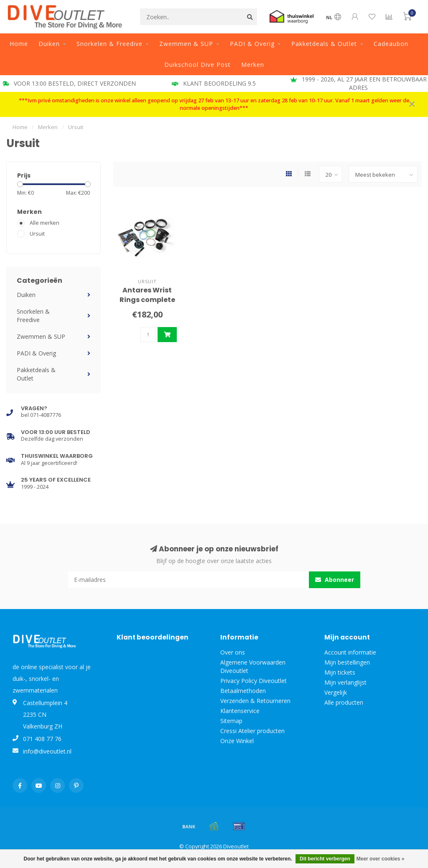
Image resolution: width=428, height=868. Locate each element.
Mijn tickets (340, 672)
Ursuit (37, 234)
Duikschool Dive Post (197, 65)
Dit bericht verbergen (325, 859)
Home (19, 44)
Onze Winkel (237, 741)
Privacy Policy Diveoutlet (253, 681)
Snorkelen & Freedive (110, 44)
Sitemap (231, 721)
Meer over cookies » (381, 859)
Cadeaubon (391, 44)
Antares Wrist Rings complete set (147, 300)
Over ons (233, 652)
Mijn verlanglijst (345, 682)
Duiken (49, 44)
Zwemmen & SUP (186, 44)
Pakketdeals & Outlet (324, 44)
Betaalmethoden (243, 691)
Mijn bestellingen (347, 662)
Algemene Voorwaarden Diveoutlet (253, 666)
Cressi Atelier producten (252, 731)
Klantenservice (240, 711)
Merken (253, 65)
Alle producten (344, 702)
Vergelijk (336, 692)
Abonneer (335, 580)
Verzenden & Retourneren (255, 701)
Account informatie (350, 652)
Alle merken (45, 223)
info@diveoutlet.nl (47, 751)
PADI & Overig (252, 44)
